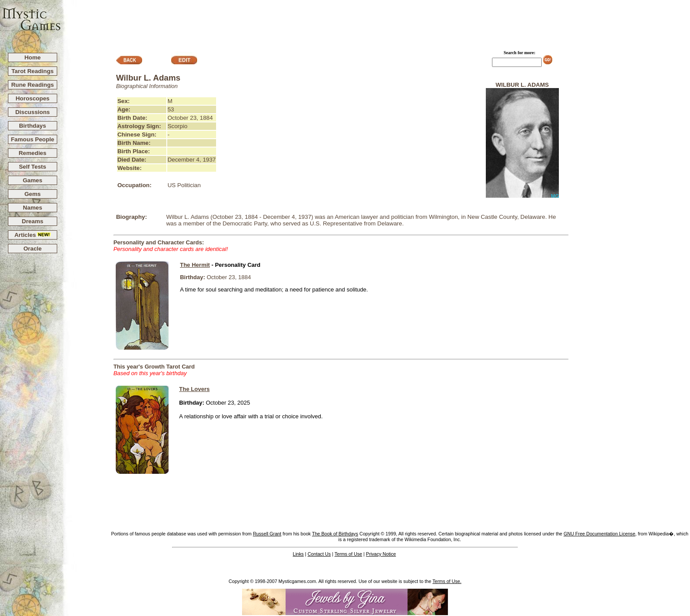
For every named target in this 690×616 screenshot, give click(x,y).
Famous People (33, 139)
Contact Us (319, 554)
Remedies (32, 153)
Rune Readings (32, 85)
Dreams (33, 221)
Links (298, 554)
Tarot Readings (33, 71)
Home (32, 57)
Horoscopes (32, 98)
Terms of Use (348, 554)
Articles (33, 235)
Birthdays (32, 126)
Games (33, 180)
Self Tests (33, 167)
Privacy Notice (381, 554)
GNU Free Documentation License (600, 534)
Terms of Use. (447, 581)
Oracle (33, 249)
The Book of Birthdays (335, 534)
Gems (32, 194)
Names (33, 208)
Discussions (33, 112)
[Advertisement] (376, 22)
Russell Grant (267, 534)
